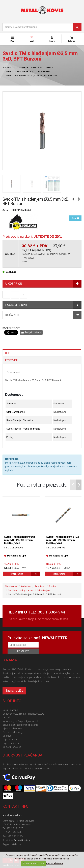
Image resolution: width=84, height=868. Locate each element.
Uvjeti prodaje (10, 740)
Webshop (23, 68)
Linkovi (6, 717)
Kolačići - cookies (12, 747)
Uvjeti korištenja (11, 743)
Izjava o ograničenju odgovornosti (21, 721)
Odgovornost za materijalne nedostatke (23, 714)
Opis (8, 353)
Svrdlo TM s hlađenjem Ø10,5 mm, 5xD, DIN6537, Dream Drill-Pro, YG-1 (63, 540)
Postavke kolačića (55, 863)
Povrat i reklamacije (13, 732)
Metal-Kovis (9, 68)
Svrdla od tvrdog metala (19, 72)
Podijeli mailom (31, 332)
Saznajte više (14, 691)
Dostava (7, 736)
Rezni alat (37, 68)
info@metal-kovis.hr (20, 841)
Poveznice (11, 360)
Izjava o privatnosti (12, 729)
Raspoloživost (14, 372)
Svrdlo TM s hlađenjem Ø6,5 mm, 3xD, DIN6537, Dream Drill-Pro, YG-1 (20, 540)
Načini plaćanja (10, 710)
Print (75, 218)
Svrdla (49, 68)
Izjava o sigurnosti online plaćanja (20, 725)
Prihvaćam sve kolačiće (33, 863)
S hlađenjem (43, 72)
